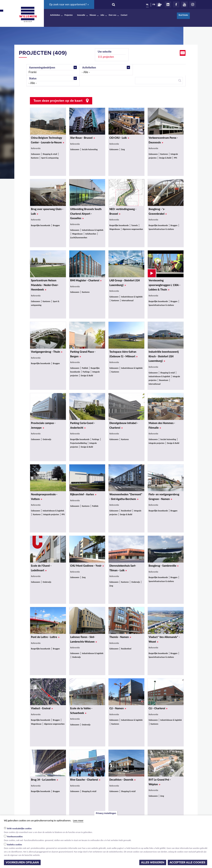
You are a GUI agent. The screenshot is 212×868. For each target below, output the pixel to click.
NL (147, 4)
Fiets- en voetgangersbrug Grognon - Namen (164, 497)
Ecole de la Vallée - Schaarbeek (81, 711)
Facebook (176, 4)
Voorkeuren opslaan (22, 862)
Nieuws (93, 15)
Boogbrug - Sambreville (164, 566)
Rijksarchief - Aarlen (83, 494)
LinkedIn (168, 4)
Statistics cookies (15, 845)
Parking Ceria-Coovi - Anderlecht (83, 425)
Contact (124, 15)
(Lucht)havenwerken (79, 238)
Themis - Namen (120, 637)
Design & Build (165, 158)
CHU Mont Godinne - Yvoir (87, 566)
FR (154, 4)
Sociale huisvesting (90, 149)
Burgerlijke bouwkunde (41, 225)
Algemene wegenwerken (133, 229)
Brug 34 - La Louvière (44, 780)
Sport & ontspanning (50, 158)
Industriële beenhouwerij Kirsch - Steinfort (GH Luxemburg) (164, 356)
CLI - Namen (118, 708)
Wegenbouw (77, 234)
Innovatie (81, 15)
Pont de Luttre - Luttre (45, 637)
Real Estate (183, 15)
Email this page (183, 53)
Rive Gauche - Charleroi (85, 780)
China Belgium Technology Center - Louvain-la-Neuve (48, 140)
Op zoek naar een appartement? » (69, 4)
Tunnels (134, 225)
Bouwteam (164, 380)
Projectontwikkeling (79, 443)
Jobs (102, 15)
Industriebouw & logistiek (93, 230)
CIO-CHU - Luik (119, 138)
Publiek (85, 368)
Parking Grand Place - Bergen (83, 354)
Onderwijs (47, 439)
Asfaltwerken (91, 234)
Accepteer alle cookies (187, 862)
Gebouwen (36, 154)
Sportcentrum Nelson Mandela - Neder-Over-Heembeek (45, 285)
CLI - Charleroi (158, 708)
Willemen (28, 14)
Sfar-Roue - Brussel (83, 138)
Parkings (86, 372)
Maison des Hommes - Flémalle (162, 425)
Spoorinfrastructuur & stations (161, 229)
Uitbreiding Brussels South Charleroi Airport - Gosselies (86, 214)
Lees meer (78, 821)
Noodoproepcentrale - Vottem (44, 497)
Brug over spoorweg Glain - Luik (47, 211)
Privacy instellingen (106, 813)
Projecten (69, 15)
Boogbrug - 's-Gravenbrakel (158, 211)
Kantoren (35, 158)
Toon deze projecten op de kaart (58, 101)
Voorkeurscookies (15, 837)
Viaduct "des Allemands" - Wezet (164, 639)
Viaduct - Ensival (42, 708)
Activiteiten (55, 15)
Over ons (113, 15)
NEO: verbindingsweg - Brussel (123, 211)
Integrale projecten (156, 443)
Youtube (184, 4)
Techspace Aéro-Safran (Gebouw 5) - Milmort (123, 354)
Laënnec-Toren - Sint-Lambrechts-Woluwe (84, 639)
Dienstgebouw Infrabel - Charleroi (124, 425)
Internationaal (127, 300)
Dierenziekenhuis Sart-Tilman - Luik (123, 568)
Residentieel (126, 511)
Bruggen (56, 225)
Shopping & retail (50, 154)
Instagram (193, 4)
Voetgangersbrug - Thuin (47, 352)
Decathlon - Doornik (122, 780)
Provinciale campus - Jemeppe (43, 425)
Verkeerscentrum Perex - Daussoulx (163, 140)
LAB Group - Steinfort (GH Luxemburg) (125, 283)
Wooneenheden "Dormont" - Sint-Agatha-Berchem (126, 497)
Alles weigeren (153, 862)
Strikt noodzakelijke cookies (19, 828)
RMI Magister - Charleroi (86, 280)
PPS (176, 158)
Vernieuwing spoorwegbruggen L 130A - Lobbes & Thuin (164, 285)
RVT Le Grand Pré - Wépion (160, 782)
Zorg (123, 149)
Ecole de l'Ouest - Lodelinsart (41, 568)
